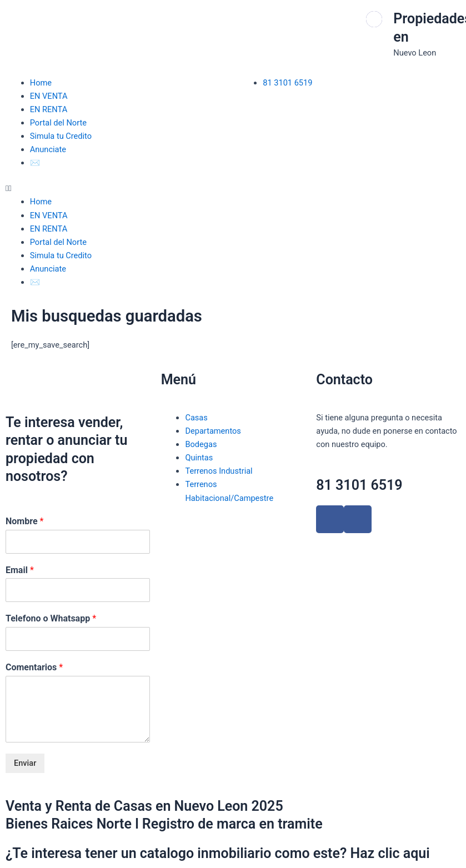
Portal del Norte (58, 123)
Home (41, 83)
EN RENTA (49, 109)
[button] (117, 188)
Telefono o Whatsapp (51, 618)
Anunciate (48, 149)
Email (20, 570)
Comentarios (34, 667)
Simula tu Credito (61, 136)
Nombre (24, 521)
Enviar (25, 763)
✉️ (35, 163)
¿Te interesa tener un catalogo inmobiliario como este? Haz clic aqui (218, 853)
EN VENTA (49, 96)
